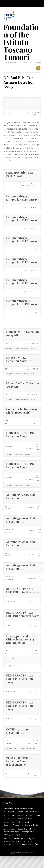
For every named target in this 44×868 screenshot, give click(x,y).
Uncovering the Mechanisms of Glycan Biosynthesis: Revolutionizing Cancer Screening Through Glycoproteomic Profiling (21, 841)
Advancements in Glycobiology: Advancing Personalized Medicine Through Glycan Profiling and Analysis (20, 832)
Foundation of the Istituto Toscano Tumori (21, 42)
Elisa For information (13, 320)
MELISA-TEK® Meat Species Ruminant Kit (20, 102)
